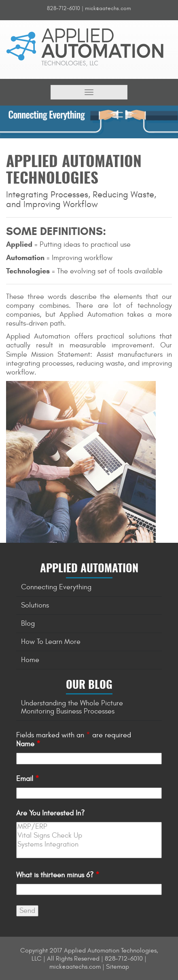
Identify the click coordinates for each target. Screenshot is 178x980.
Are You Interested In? (50, 813)
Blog (28, 623)
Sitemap (118, 967)
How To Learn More (51, 642)
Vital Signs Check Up (89, 836)
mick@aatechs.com (108, 8)
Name (28, 744)
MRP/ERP (89, 827)
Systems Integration (89, 845)
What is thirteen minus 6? (58, 875)
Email (28, 779)
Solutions (35, 605)
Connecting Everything (56, 587)
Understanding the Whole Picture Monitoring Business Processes (72, 707)
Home (30, 660)
